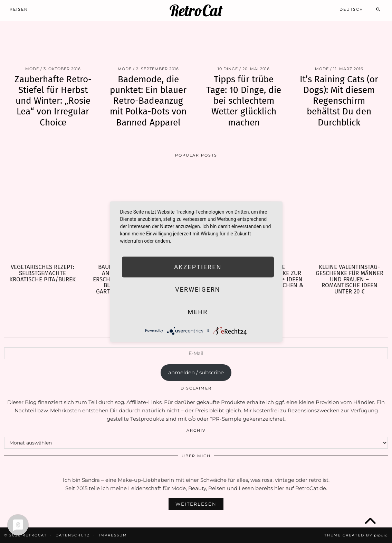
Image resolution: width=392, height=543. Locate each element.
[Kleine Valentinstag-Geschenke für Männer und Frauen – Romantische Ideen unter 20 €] (350, 213)
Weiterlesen (196, 504)
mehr (198, 312)
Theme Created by (356, 535)
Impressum (113, 535)
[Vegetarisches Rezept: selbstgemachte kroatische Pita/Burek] (42, 213)
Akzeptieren (198, 267)
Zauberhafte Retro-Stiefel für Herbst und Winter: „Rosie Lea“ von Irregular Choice (53, 101)
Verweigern (198, 289)
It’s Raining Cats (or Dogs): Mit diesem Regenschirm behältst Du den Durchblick (339, 101)
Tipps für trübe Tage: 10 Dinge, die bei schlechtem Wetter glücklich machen (244, 101)
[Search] (378, 9)
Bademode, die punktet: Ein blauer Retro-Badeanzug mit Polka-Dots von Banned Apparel (148, 101)
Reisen (19, 9)
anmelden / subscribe (196, 372)
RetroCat (196, 11)
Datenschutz (73, 535)
